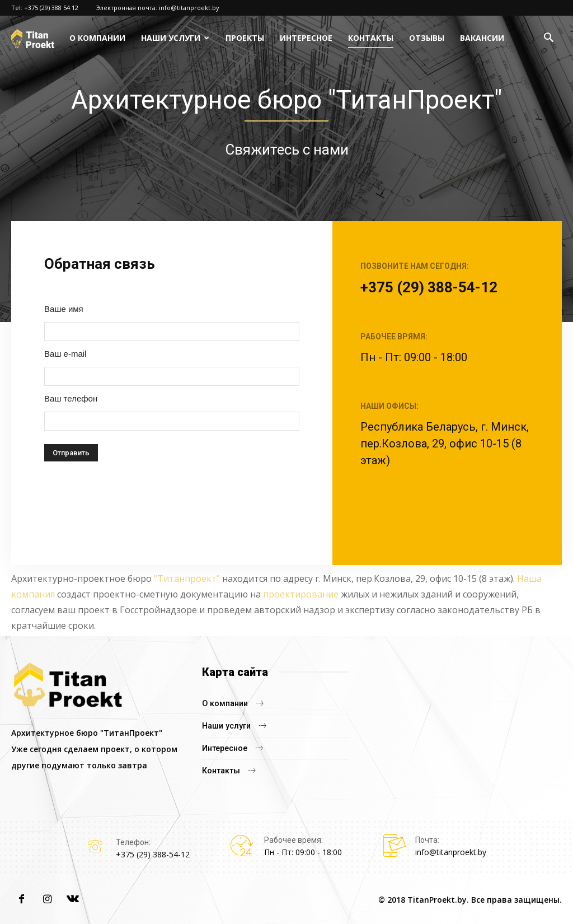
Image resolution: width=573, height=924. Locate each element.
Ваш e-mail (65, 354)
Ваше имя (64, 309)
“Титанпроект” (187, 578)
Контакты (371, 38)
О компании (97, 38)
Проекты (245, 38)
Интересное (306, 38)
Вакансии (482, 38)
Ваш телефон (71, 398)
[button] (548, 39)
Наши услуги (171, 38)
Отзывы (427, 38)
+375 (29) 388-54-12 (429, 287)
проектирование (301, 594)
